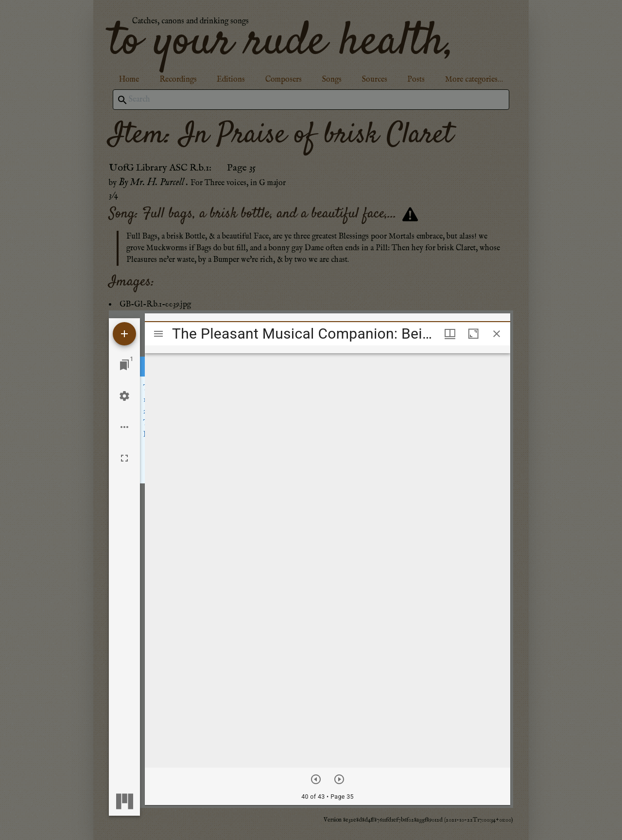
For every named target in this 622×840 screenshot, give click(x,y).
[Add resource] (124, 334)
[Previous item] (316, 779)
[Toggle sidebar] (158, 334)
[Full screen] (124, 458)
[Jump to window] (124, 365)
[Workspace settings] (124, 396)
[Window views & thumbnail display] (450, 334)
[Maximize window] (473, 334)
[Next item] (339, 779)
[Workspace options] (124, 427)
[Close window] (497, 334)
